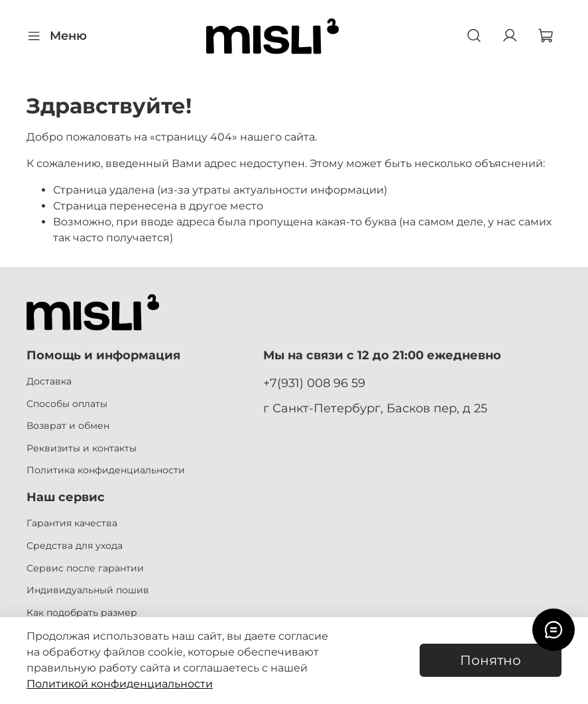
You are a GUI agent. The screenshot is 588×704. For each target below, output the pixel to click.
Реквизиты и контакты (82, 448)
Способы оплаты (67, 404)
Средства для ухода (75, 546)
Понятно (491, 660)
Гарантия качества (72, 523)
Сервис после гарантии (85, 568)
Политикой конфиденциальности (120, 684)
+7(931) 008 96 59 (314, 383)
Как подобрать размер (82, 613)
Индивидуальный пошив (88, 590)
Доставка (49, 381)
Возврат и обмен (68, 426)
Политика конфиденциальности (106, 470)
